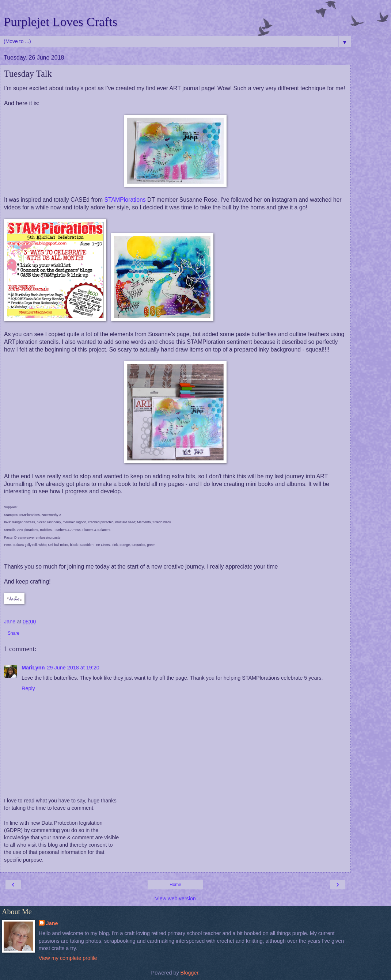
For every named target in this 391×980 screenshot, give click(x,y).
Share (14, 633)
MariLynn (33, 668)
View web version (175, 899)
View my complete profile (68, 958)
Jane (52, 923)
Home (175, 885)
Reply (28, 688)
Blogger (189, 973)
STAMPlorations (125, 200)
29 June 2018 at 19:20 (73, 668)
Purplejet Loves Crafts (60, 22)
